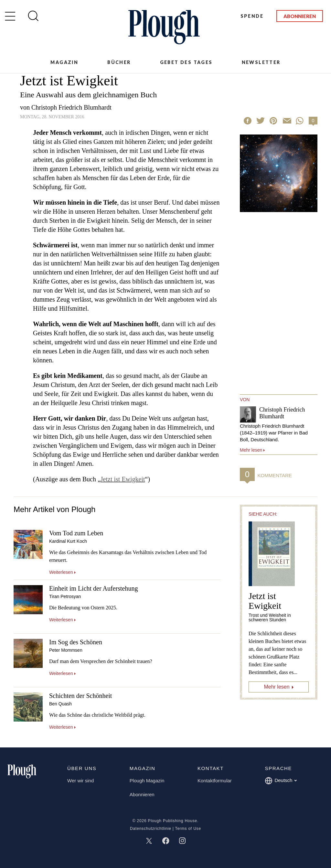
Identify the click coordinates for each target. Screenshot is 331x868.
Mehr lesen (277, 687)
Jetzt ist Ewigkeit (123, 479)
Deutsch (281, 781)
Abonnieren (300, 16)
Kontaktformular (215, 781)
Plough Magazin (147, 781)
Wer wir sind (80, 781)
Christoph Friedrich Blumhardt (71, 107)
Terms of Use (188, 829)
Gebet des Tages (186, 62)
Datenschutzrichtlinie (151, 829)
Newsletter (261, 62)
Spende (252, 16)
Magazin (64, 62)
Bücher (119, 62)
